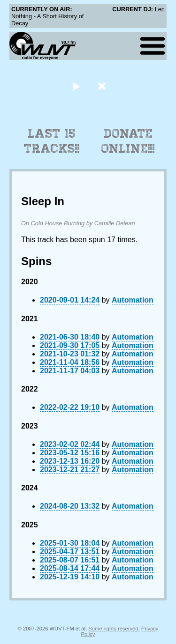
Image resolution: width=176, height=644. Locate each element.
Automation (133, 300)
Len (160, 9)
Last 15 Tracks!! (52, 141)
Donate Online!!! (128, 141)
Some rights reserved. (114, 629)
